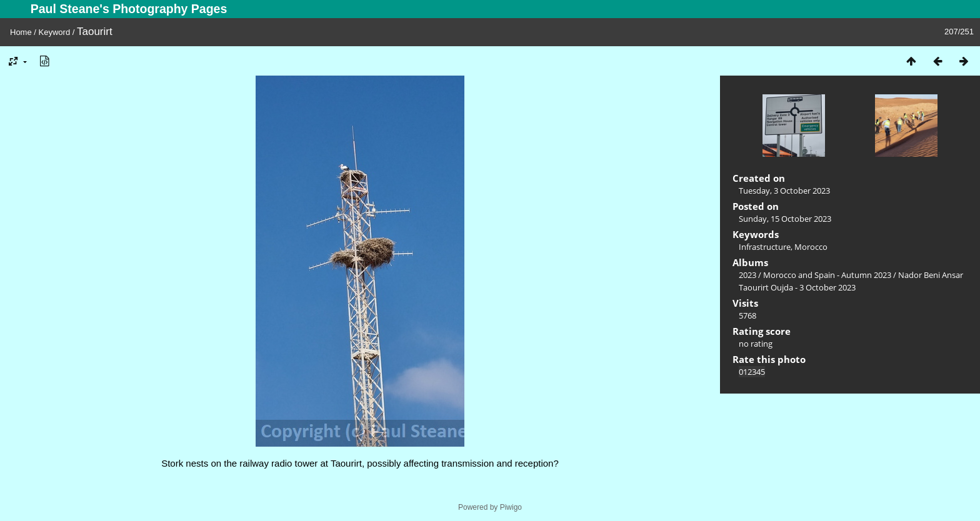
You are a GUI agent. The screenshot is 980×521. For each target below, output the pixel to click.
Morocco (811, 247)
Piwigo (511, 507)
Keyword (55, 32)
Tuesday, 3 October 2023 (784, 191)
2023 (747, 275)
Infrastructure (765, 247)
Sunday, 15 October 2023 (785, 219)
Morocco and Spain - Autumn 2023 (827, 275)
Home (21, 32)
